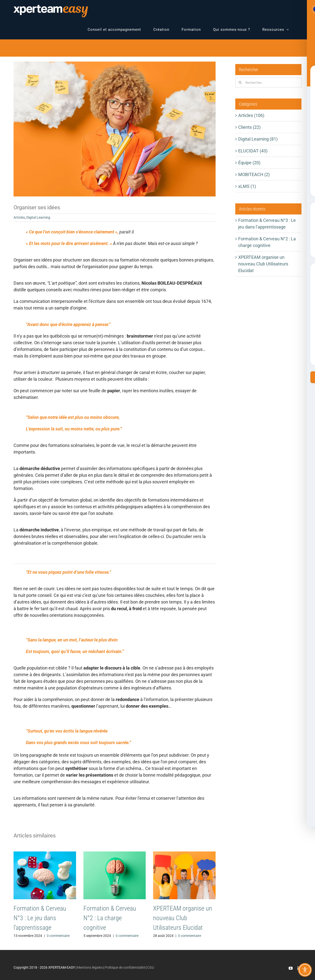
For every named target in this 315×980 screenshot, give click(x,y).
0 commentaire (58, 936)
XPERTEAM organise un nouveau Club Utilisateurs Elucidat (183, 918)
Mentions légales (90, 967)
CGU (151, 967)
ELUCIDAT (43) (253, 151)
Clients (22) (249, 127)
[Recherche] (240, 82)
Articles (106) (251, 115)
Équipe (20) (249, 163)
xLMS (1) (247, 186)
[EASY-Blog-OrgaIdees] (115, 129)
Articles (19, 217)
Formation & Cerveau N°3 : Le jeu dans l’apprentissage (40, 918)
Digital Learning (38, 217)
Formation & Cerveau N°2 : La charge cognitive (110, 918)
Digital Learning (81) (258, 139)
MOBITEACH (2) (254, 174)
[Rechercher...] (268, 82)
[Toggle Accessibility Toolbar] (305, 970)
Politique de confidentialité (125, 967)
